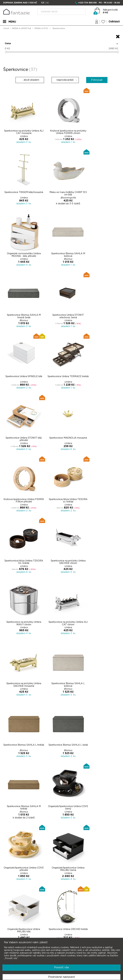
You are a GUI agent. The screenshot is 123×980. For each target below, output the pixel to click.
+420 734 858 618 (87, 3)
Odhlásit (114, 22)
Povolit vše (61, 967)
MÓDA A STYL (42, 28)
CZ (43, 3)
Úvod (6, 28)
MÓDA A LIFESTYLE (22, 28)
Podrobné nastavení (62, 977)
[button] (61, 45)
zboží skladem (28, 82)
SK (47, 3)
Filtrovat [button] (99, 82)
